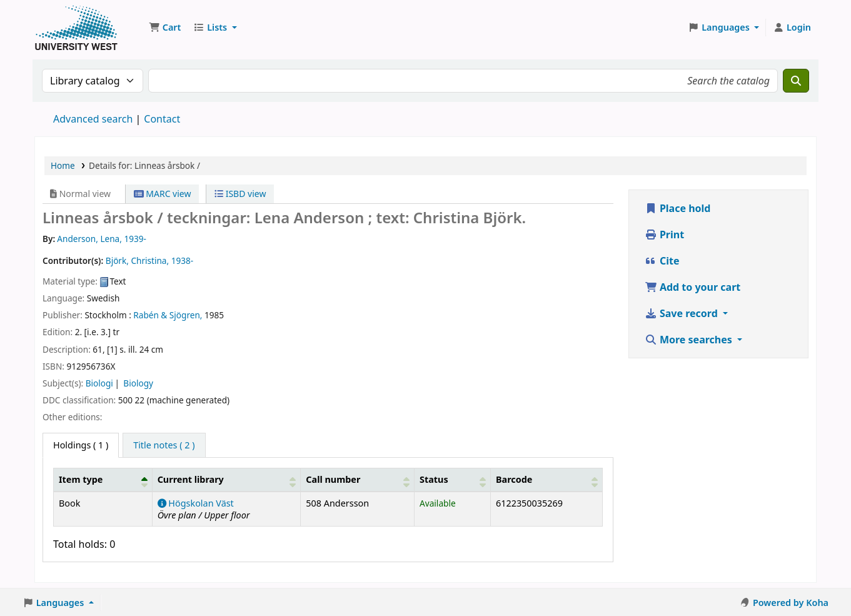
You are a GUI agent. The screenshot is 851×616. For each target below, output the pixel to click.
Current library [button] (191, 479)
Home (63, 165)
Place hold (678, 208)
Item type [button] (81, 479)
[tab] (164, 445)
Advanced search (93, 119)
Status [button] (434, 479)
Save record (682, 313)
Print (664, 235)
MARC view (163, 194)
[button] (165, 28)
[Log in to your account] (792, 28)
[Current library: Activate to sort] (226, 480)
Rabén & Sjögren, (168, 315)
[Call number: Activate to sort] (358, 480)
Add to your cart (693, 287)
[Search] (796, 81)
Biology (138, 383)
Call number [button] (333, 479)
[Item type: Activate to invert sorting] (103, 480)
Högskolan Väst (196, 503)
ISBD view (240, 194)
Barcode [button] (514, 479)
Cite (662, 261)
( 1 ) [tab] (81, 445)
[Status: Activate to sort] (452, 480)
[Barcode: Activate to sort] (546, 480)
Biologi (99, 383)
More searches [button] (690, 340)
